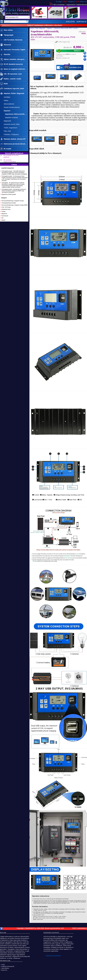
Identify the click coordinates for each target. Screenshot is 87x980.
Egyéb (3, 220)
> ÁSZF (2, 965)
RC (3, 218)
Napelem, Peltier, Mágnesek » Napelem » (42, 28)
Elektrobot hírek (6, 209)
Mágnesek (7, 121)
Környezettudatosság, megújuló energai (13, 201)
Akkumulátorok (9, 104)
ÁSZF (74, 928)
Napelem (7, 111)
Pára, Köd (7, 131)
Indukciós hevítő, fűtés (12, 124)
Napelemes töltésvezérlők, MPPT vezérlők (16, 114)
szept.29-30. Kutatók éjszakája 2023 (17, 17)
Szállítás (70, 22)
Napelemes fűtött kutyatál (9, 194)
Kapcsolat (82, 22)
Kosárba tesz (75, 68)
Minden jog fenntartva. (53, 928)
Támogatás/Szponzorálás (9, 203)
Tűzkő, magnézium (10, 128)
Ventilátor (7, 97)
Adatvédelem (82, 928)
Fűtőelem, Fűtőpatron (11, 134)
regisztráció (71, 5)
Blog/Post (4, 214)
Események (5, 216)
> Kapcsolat (4, 970)
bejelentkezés (82, 5)
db (57, 5)
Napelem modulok (11, 118)
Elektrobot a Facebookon (53, 955)
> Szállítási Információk (7, 966)
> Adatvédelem (4, 968)
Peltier (6, 101)
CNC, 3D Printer (6, 207)
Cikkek (4, 211)
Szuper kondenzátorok (12, 107)
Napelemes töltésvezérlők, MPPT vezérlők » (67, 28)
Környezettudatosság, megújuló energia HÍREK (15, 205)
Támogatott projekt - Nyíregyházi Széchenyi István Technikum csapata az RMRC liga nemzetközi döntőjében (14, 191)
